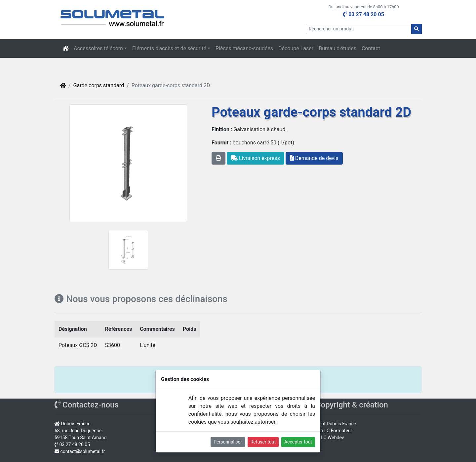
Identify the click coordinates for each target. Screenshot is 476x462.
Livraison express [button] (256, 158)
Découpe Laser (296, 48)
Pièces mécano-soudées (244, 48)
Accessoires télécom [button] (98, 48)
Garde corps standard (99, 85)
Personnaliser (228, 442)
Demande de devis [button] (314, 158)
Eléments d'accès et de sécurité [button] (169, 48)
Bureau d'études (337, 48)
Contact (371, 48)
